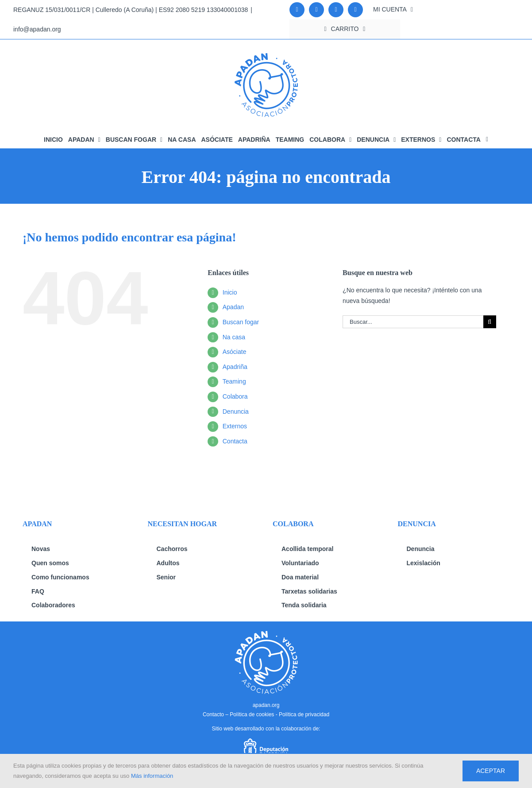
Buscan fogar (241, 322)
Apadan (233, 307)
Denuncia (236, 411)
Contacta (235, 441)
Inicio (230, 292)
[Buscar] (490, 322)
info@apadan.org (37, 29)
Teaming (234, 381)
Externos (235, 426)
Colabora (235, 396)
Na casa (234, 337)
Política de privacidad (304, 714)
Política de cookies (252, 714)
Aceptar (491, 771)
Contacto (213, 714)
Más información (152, 776)
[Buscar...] (413, 322)
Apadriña (235, 367)
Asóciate (235, 352)
